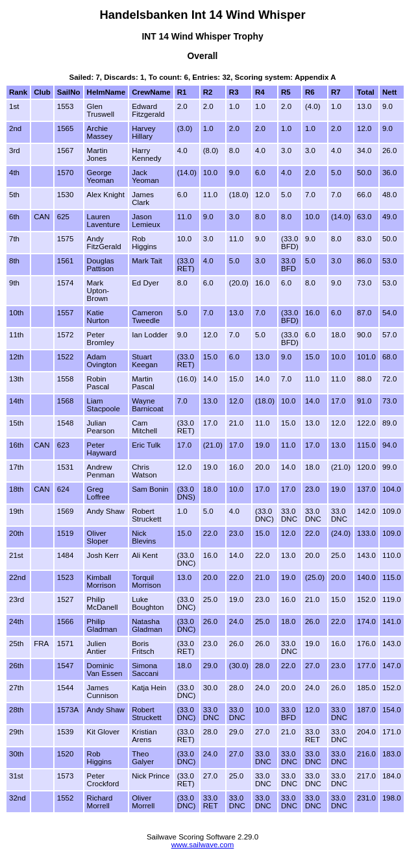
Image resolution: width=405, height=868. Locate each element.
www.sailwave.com (203, 845)
